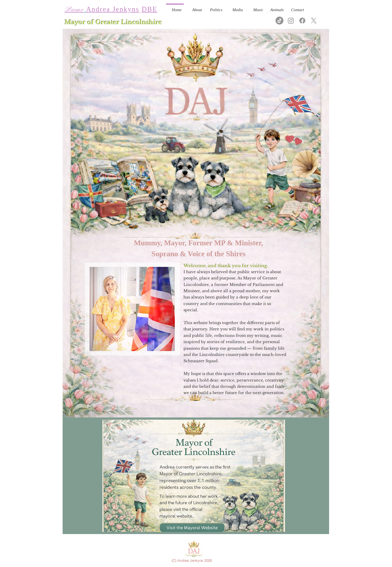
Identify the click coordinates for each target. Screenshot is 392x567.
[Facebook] (302, 21)
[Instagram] (291, 21)
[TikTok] (279, 21)
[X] (314, 21)
